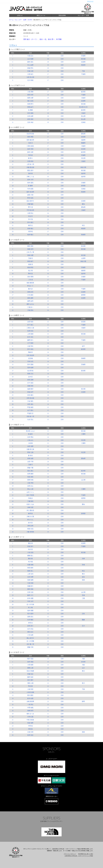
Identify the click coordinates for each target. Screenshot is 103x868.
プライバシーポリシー (70, 854)
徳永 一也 (43, 39)
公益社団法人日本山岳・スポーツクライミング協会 (79, 856)
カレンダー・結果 (83, 15)
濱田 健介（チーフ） (31, 39)
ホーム (11, 20)
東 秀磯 (59, 39)
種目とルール (41, 15)
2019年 (30, 20)
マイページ (90, 1)
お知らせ (20, 15)
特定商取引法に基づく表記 (86, 854)
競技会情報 (62, 15)
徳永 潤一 (51, 39)
